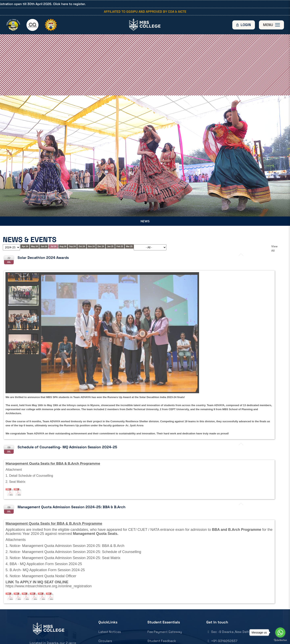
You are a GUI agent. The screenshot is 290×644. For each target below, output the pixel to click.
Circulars (105, 620)
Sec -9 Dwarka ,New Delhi (228, 611)
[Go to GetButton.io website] (280, 640)
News (145, 200)
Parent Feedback (161, 629)
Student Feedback (162, 620)
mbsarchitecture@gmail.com (231, 629)
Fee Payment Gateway (165, 611)
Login (246, 25)
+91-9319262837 (222, 620)
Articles (104, 638)
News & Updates (111, 629)
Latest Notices (110, 611)
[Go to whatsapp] (280, 632)
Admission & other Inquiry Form (172, 638)
